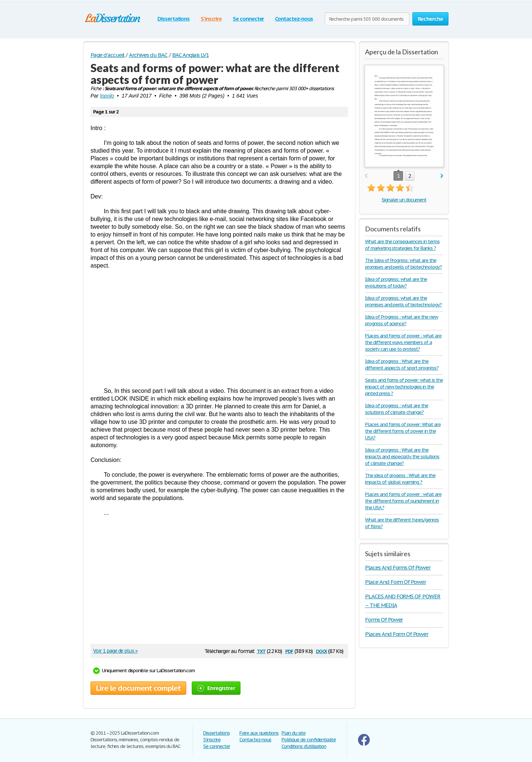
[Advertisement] (219, 328)
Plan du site (294, 733)
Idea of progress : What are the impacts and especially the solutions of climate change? (402, 457)
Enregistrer (216, 688)
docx (322, 651)
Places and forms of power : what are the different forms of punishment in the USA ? (403, 501)
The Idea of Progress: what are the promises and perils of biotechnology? (403, 264)
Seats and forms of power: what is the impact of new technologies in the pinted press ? (404, 387)
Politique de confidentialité (309, 740)
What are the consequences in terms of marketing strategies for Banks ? (402, 245)
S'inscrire (211, 19)
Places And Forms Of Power (398, 567)
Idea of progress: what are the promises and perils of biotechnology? (403, 301)
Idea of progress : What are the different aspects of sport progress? (402, 365)
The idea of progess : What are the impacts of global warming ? (400, 479)
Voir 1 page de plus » (115, 651)
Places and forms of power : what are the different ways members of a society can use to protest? (403, 342)
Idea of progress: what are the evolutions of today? (396, 283)
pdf (289, 651)
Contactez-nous (294, 19)
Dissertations (173, 19)
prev (366, 176)
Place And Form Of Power (395, 582)
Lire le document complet (138, 688)
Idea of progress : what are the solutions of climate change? (397, 409)
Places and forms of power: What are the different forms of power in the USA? (403, 431)
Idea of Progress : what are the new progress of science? (402, 320)
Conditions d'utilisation (304, 746)
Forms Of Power (384, 620)
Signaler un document (404, 200)
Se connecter (248, 19)
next (442, 176)
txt (261, 651)
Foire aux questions (259, 733)
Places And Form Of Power (397, 634)
